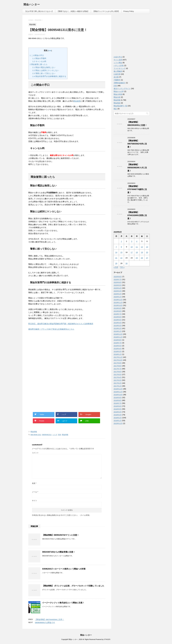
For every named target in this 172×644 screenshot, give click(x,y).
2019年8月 (118, 311)
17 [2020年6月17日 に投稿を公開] (132, 252)
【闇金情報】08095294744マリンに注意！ (61, 535)
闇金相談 (117, 103)
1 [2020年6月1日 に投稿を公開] (121, 241)
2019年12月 (118, 300)
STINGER (107, 639)
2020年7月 (118, 279)
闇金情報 (34, 432)
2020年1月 (118, 297)
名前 (34, 483)
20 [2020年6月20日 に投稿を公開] (147, 252)
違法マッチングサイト (122, 89)
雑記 (115, 109)
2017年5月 (118, 374)
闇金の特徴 (118, 94)
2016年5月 (118, 409)
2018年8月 (118, 340)
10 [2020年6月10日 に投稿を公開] (132, 247)
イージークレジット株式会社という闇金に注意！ (63, 603)
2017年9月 (118, 363)
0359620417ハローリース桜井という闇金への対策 (64, 569)
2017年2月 (118, 383)
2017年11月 (118, 357)
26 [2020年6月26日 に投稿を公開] (142, 258)
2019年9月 (118, 308)
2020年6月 (118, 282)
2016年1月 (118, 421)
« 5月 (116, 267)
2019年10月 (118, 305)
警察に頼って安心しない (44, 73)
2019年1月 (118, 331)
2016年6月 (118, 406)
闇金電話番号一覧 (120, 106)
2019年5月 (118, 320)
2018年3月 (118, 351)
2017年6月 (118, 372)
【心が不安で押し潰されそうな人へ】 (39, 11)
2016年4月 (118, 412)
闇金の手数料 (39, 58)
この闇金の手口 (37, 55)
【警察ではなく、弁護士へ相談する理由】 (73, 11)
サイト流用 (118, 60)
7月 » (122, 267)
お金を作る (118, 57)
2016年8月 (118, 400)
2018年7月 (118, 343)
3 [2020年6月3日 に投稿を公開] (132, 241)
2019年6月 (118, 317)
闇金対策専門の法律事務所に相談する (49, 76)
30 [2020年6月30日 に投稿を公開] (127, 263)
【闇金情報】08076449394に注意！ (49, 619)
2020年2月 (118, 294)
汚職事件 (117, 80)
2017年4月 (118, 377)
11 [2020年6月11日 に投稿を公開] (137, 247)
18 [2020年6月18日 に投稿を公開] (137, 252)
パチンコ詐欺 (119, 65)
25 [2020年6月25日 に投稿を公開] (137, 258)
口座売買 (117, 74)
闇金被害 (77, 101)
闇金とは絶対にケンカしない (46, 70)
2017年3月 (118, 380)
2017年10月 (118, 360)
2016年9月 (118, 398)
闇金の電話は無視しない (44, 67)
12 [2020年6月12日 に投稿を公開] (142, 247)
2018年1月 (118, 354)
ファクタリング (120, 68)
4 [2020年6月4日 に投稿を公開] (137, 241)
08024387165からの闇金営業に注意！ (59, 552)
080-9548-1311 (36, 435)
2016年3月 (118, 415)
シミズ (55, 435)
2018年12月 (118, 334)
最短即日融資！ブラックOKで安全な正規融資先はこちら (51, 329)
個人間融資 (118, 71)
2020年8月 (118, 277)
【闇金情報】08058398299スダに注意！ (137, 168)
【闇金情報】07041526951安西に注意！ (137, 215)
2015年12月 (118, 423)
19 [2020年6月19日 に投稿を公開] (142, 252)
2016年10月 (118, 395)
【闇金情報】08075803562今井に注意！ (137, 144)
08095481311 (47, 435)
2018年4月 (118, 349)
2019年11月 (118, 303)
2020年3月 (118, 291)
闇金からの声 (119, 91)
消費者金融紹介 (120, 83)
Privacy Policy (129, 11)
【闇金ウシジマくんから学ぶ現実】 (106, 11)
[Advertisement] (46, 353)
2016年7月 (118, 403)
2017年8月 (118, 366)
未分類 (116, 77)
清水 (60, 435)
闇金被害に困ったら (39, 64)
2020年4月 (118, 288)
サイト (34, 501)
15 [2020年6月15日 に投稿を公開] (121, 252)
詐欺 (115, 86)
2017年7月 (118, 369)
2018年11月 (118, 337)
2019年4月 (118, 323)
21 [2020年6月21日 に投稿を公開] (116, 258)
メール (35, 492)
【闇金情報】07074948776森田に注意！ (137, 189)
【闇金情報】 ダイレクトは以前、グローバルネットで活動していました (73, 586)
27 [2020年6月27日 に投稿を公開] (147, 258)
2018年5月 (118, 346)
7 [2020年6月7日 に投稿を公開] (116, 247)
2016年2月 (118, 418)
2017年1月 (118, 386)
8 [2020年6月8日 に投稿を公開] (121, 247)
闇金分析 (117, 97)
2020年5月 (118, 285)
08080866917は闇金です (45, 622)
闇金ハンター (32, 5)
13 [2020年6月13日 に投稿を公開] (147, 247)
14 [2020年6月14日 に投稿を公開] (116, 252)
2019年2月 (118, 328)
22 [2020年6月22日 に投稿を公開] (121, 258)
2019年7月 (118, 314)
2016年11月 (118, 392)
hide (50, 51)
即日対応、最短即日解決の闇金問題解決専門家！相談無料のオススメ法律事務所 (61, 324)
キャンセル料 (39, 61)
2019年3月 (118, 326)
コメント (35, 453)
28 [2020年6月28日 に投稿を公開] (116, 263)
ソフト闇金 (118, 63)
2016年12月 (118, 389)
